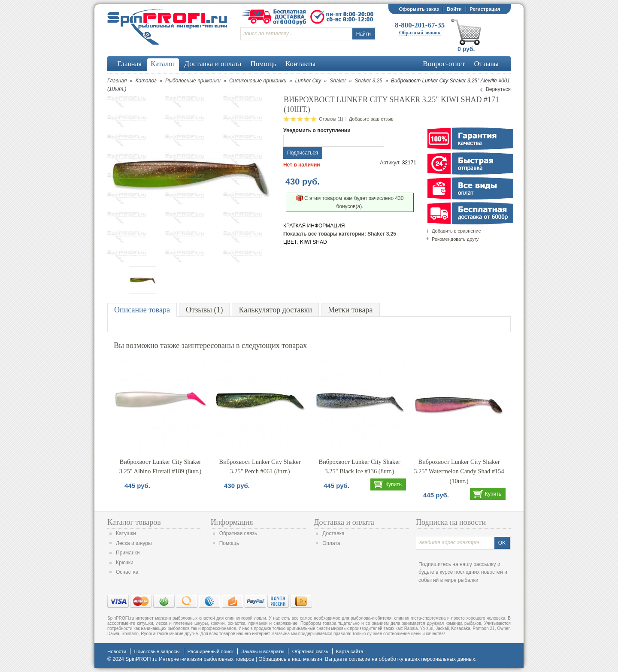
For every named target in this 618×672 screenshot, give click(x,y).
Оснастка (127, 572)
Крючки (125, 563)
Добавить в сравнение (456, 231)
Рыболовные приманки (193, 81)
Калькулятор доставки (275, 310)
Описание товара (142, 310)
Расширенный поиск (211, 651)
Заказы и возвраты (263, 651)
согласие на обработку (376, 659)
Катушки (126, 533)
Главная (117, 81)
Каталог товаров (134, 522)
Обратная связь (238, 533)
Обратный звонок (420, 33)
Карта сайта (350, 651)
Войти (454, 9)
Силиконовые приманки (258, 81)
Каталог (146, 81)
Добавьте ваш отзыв (371, 119)
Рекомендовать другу (455, 239)
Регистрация (485, 9)
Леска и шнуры (134, 543)
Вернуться (498, 89)
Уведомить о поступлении (317, 130)
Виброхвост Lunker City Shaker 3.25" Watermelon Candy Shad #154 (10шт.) (459, 471)
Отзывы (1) (331, 119)
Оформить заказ (419, 9)
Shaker (338, 81)
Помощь (229, 543)
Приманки (128, 553)
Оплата (331, 543)
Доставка (333, 533)
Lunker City (308, 81)
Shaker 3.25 (368, 81)
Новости (117, 651)
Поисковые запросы (157, 651)
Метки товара (350, 310)
